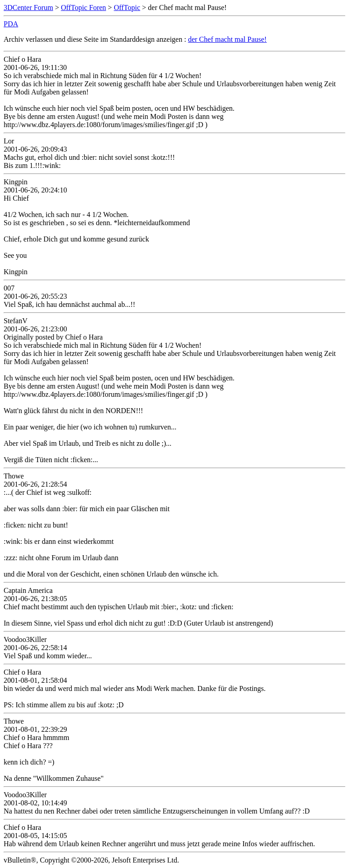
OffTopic (127, 7)
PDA (11, 24)
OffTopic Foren (83, 7)
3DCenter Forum (28, 7)
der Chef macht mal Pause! (227, 39)
